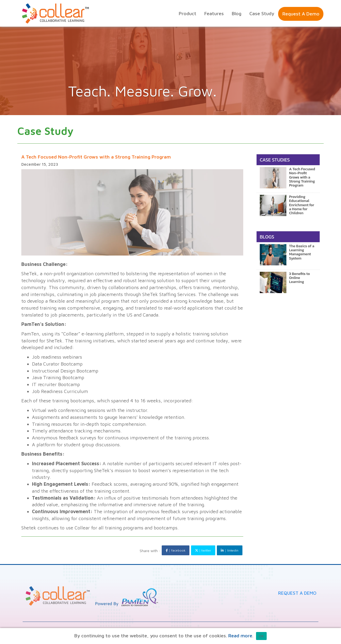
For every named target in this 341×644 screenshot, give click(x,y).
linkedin (230, 550)
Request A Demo (297, 593)
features (214, 13)
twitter (203, 550)
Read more (240, 636)
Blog (237, 13)
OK (261, 636)
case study (45, 131)
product (188, 13)
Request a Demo (301, 14)
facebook (175, 550)
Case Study (262, 13)
